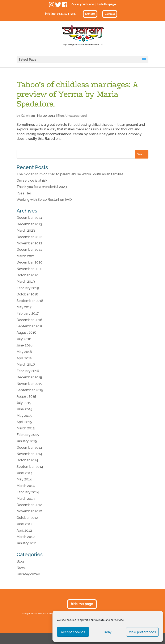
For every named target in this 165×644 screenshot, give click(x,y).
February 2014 (28, 492)
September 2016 (30, 326)
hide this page (82, 604)
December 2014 (29, 448)
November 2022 (29, 243)
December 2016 (29, 320)
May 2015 (24, 416)
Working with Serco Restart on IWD (44, 200)
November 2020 (29, 269)
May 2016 (24, 352)
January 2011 (27, 543)
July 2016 (24, 339)
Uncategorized (76, 116)
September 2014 (30, 467)
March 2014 (26, 486)
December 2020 (29, 262)
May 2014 (24, 479)
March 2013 (26, 499)
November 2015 (29, 384)
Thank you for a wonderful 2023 (42, 187)
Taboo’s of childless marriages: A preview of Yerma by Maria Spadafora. (77, 94)
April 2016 (24, 358)
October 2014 (27, 460)
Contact (110, 14)
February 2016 (28, 371)
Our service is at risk (32, 180)
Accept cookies (73, 632)
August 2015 (26, 396)
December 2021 (29, 250)
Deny (108, 632)
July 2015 (24, 403)
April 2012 (24, 531)
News (21, 568)
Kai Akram (28, 116)
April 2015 (24, 422)
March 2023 (26, 230)
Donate (90, 14)
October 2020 (27, 275)
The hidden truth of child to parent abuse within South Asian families (70, 174)
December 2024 (29, 218)
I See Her (24, 193)
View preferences (142, 632)
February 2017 (28, 313)
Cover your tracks (83, 4)
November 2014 (29, 454)
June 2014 (25, 473)
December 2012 (29, 505)
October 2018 (27, 294)
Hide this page (107, 4)
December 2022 (29, 237)
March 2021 (26, 256)
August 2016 (26, 332)
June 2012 (24, 524)
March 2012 (26, 537)
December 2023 (29, 224)
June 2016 (25, 345)
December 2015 (29, 377)
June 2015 (24, 409)
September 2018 (30, 301)
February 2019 (28, 288)
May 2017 (24, 307)
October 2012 (27, 518)
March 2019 (26, 281)
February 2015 (28, 435)
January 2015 (27, 441)
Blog (61, 116)
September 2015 (30, 390)
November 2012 (29, 511)
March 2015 (26, 428)
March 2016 (26, 364)
